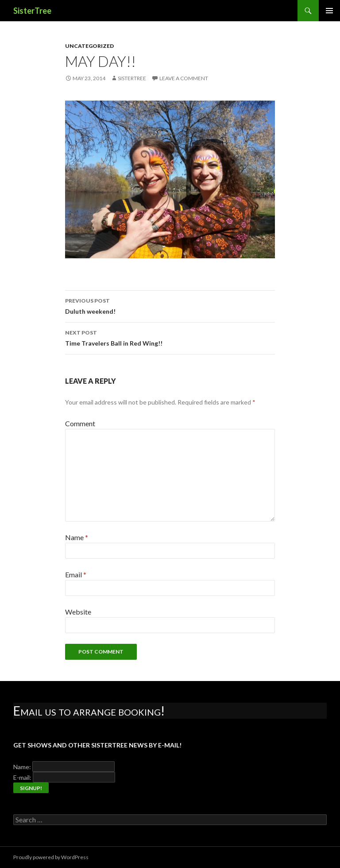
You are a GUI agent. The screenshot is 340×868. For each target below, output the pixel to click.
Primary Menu (329, 11)
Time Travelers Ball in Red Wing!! (170, 337)
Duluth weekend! (170, 305)
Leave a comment (184, 78)
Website (78, 612)
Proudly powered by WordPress (51, 857)
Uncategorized (89, 46)
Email (76, 574)
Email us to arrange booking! (89, 711)
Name (77, 537)
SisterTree (32, 11)
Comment (80, 423)
